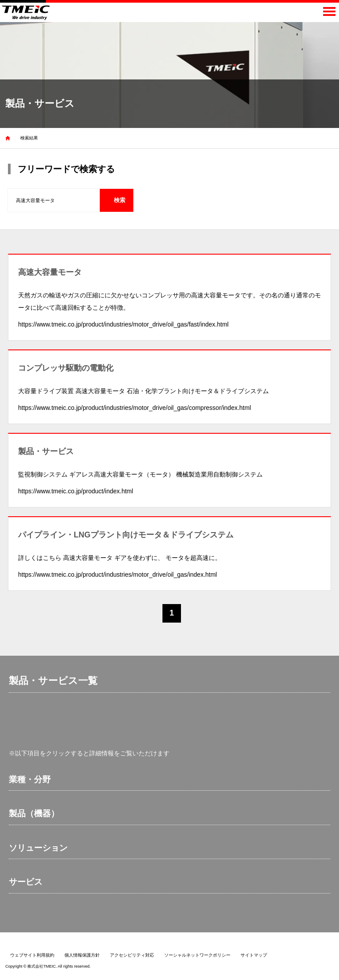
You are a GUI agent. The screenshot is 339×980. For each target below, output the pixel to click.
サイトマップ (254, 955)
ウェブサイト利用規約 (32, 955)
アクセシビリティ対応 (132, 955)
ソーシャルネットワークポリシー (197, 955)
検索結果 (29, 138)
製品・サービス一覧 (53, 681)
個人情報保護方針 (82, 955)
